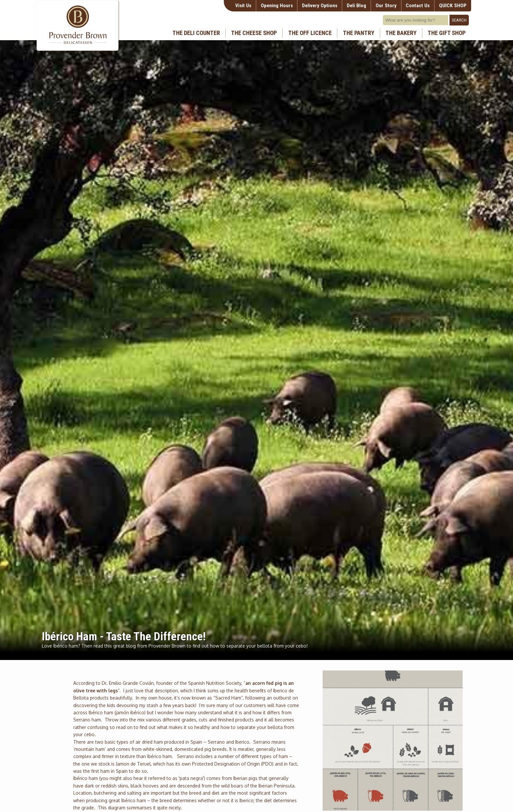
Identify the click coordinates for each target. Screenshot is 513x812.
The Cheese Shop (254, 33)
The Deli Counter (196, 33)
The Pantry (359, 33)
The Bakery (401, 33)
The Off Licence (310, 33)
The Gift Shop (447, 33)
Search (459, 20)
